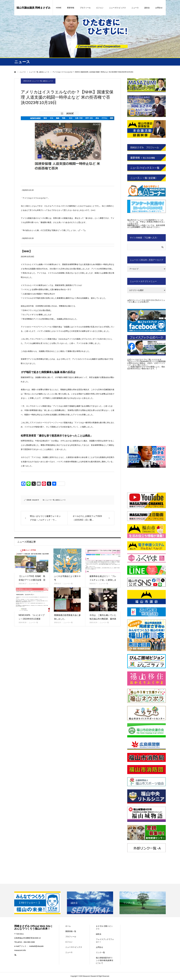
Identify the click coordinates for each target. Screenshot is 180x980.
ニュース (135, 8)
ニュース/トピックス (117, 8)
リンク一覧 (100, 952)
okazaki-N (35, 500)
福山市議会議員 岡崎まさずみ (34, 8)
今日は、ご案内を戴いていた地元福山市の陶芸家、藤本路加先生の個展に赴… (103, 619)
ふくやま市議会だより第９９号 (67, 578)
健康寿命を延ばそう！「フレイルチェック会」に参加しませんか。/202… (103, 580)
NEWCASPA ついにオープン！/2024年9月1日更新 (32, 617)
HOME (59, 8)
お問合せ (159, 8)
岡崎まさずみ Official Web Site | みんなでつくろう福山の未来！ (33, 927)
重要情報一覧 (71, 931)
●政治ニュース (48, 81)
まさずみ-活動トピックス (104, 927)
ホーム (68, 926)
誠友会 (147, 8)
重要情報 (71, 8)
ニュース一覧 (37, 81)
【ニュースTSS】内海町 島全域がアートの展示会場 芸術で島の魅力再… (32, 580)
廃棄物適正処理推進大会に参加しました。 (67, 617)
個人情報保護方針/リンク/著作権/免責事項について (105, 960)
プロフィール (85, 8)
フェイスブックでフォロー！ (105, 941)
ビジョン (100, 8)
